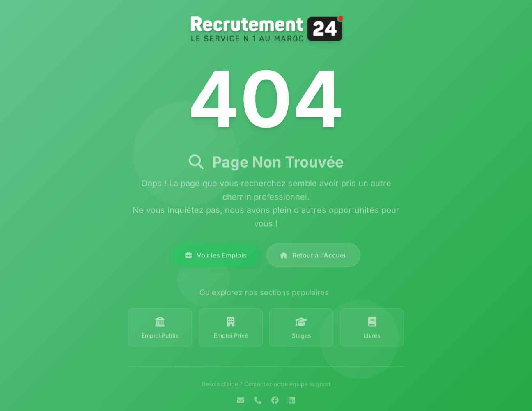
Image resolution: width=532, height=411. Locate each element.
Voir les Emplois (216, 257)
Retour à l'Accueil (313, 257)
